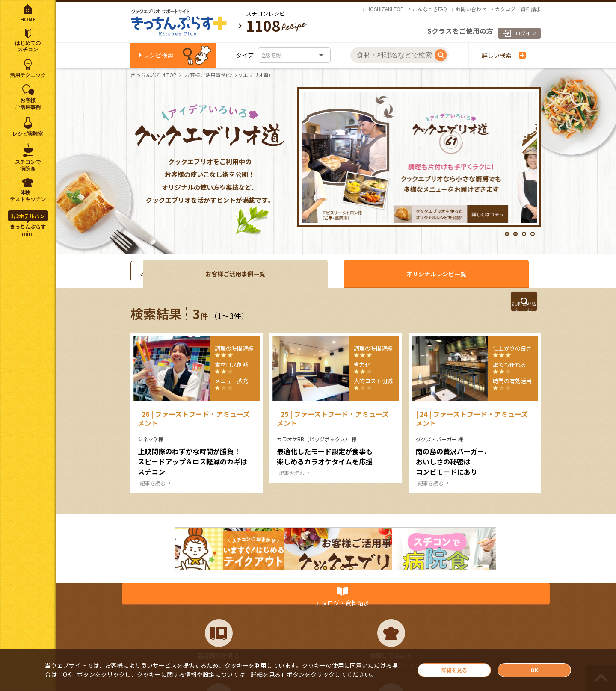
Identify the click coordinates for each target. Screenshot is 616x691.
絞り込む (488, 310)
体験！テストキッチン (28, 196)
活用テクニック (28, 75)
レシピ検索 (158, 55)
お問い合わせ (471, 9)
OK (534, 669)
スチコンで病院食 (28, 165)
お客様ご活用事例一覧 (376, 274)
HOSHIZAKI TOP (385, 9)
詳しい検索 (504, 55)
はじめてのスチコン (28, 47)
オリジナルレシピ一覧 (488, 274)
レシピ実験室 (28, 134)
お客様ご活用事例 (28, 104)
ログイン (514, 28)
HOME (28, 19)
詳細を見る (454, 669)
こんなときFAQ (430, 9)
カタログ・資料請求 (518, 9)
